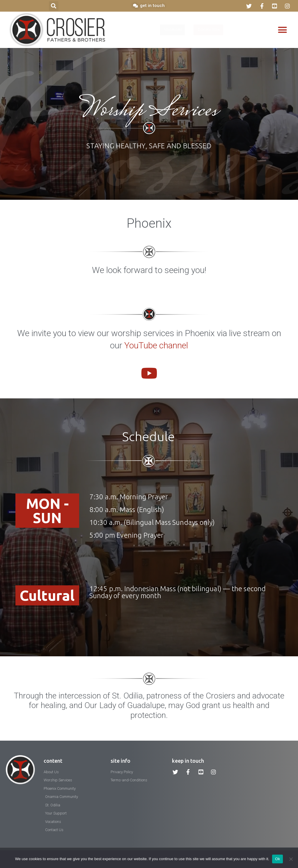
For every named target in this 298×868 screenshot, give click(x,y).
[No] (291, 859)
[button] (54, 6)
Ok (277, 859)
